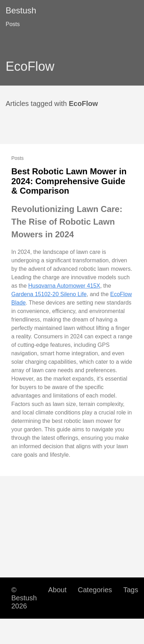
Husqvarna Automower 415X (64, 286)
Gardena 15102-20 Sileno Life (49, 294)
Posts (13, 24)
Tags (131, 590)
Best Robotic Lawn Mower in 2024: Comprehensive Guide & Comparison (69, 181)
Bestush (21, 10)
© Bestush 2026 (24, 598)
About (57, 590)
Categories (95, 590)
